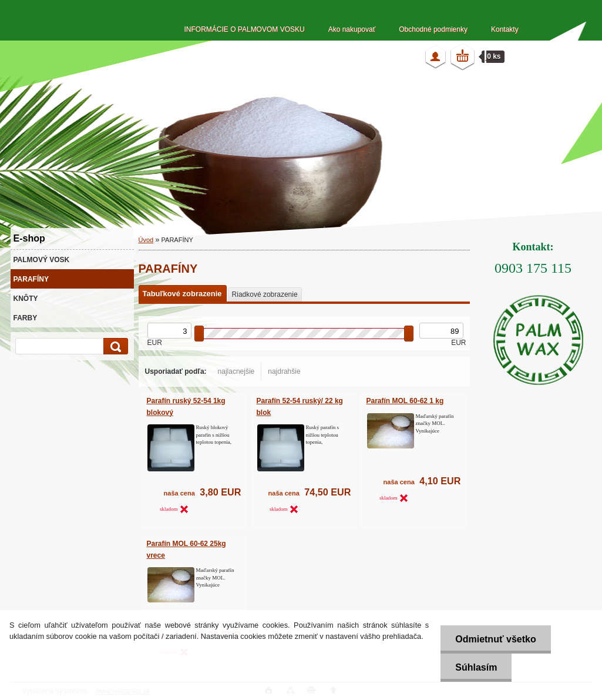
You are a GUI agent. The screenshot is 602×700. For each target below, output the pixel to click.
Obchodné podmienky (433, 29)
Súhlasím (476, 667)
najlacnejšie (236, 371)
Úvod (146, 240)
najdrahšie (284, 371)
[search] (114, 346)
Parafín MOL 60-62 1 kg (405, 401)
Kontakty (505, 29)
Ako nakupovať (352, 29)
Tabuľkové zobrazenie (182, 294)
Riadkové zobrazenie (265, 294)
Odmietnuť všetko (495, 639)
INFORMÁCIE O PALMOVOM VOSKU (245, 29)
